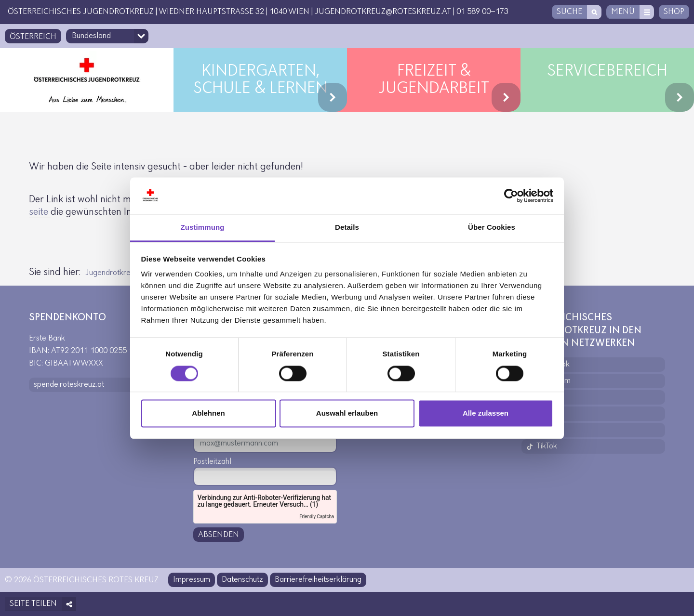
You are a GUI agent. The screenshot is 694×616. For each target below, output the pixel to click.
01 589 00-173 (482, 12)
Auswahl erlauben (347, 413)
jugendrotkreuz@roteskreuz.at (383, 12)
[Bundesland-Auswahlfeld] (107, 36)
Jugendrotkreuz (112, 273)
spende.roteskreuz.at (69, 385)
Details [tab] (347, 228)
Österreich (33, 37)
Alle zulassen (486, 413)
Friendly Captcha (317, 517)
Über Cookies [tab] (492, 228)
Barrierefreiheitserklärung (318, 580)
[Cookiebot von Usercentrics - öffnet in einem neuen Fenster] (511, 196)
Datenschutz (242, 580)
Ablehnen (208, 413)
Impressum (192, 580)
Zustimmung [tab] (203, 228)
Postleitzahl (212, 462)
